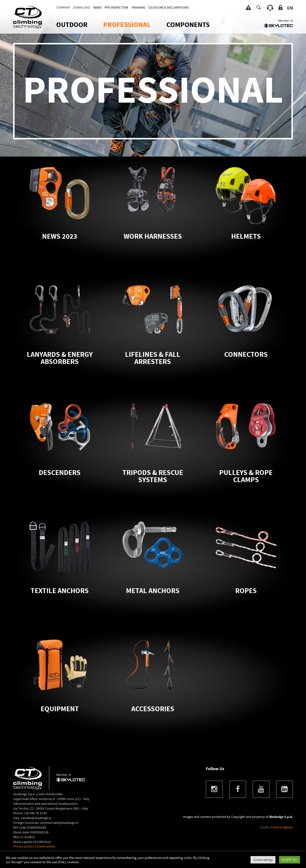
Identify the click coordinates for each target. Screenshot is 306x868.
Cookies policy (45, 846)
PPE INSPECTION (116, 7)
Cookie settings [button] (263, 860)
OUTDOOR (72, 24)
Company (63, 7)
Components (188, 24)
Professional (127, 24)
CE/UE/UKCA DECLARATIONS (169, 7)
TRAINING (138, 7)
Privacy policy (23, 846)
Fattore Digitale (282, 827)
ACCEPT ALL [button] (290, 860)
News (97, 7)
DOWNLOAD (82, 7)
